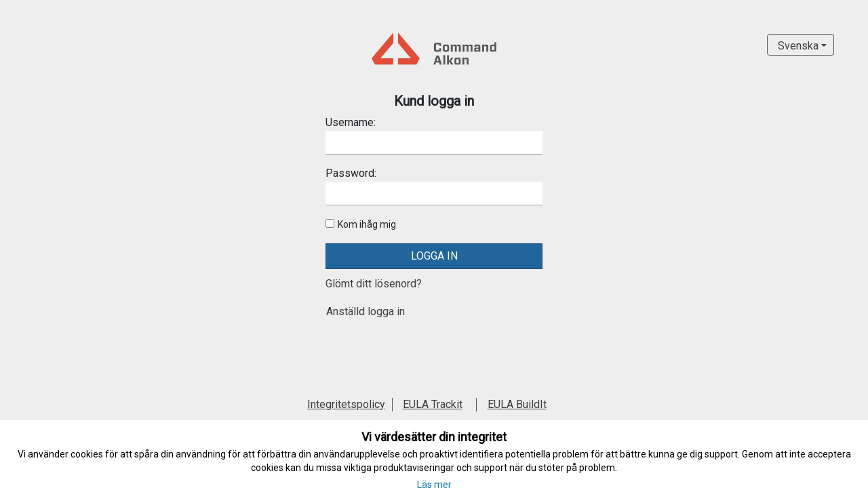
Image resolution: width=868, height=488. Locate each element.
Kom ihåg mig (367, 224)
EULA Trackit (433, 404)
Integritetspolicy (346, 404)
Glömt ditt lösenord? (374, 284)
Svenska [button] (798, 46)
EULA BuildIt (517, 404)
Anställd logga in (366, 311)
